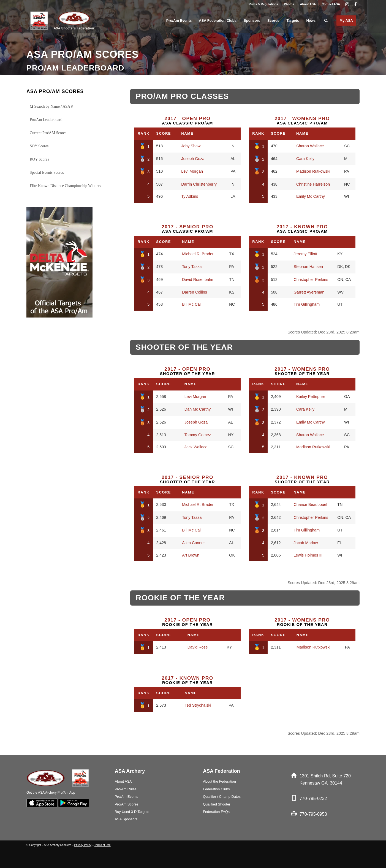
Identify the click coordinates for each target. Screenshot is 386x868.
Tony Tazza (192, 267)
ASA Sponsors (126, 819)
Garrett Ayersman (309, 292)
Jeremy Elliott (305, 254)
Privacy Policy (83, 845)
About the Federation (219, 781)
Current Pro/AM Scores (48, 133)
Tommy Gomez (198, 435)
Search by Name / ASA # (51, 106)
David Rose (198, 647)
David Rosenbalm (198, 280)
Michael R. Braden (198, 254)
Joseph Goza (193, 159)
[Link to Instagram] (347, 4)
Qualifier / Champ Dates (222, 797)
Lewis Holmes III (308, 555)
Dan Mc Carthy (198, 409)
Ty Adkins (190, 196)
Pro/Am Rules (126, 789)
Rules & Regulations (263, 4)
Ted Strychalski (198, 705)
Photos (289, 4)
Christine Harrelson (313, 184)
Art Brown (191, 555)
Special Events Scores (47, 173)
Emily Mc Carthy (311, 196)
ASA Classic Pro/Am (187, 121)
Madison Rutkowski (313, 171)
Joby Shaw (191, 146)
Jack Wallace (196, 447)
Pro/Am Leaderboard (46, 120)
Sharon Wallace (310, 146)
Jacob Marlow (306, 543)
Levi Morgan (192, 171)
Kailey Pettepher (311, 397)
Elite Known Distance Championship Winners (65, 186)
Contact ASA (331, 4)
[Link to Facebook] (355, 4)
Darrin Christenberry (199, 184)
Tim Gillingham (307, 304)
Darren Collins (195, 292)
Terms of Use (103, 845)
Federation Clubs (216, 789)
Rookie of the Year (187, 622)
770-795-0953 (313, 814)
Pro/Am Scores (127, 804)
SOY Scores (39, 146)
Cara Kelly (305, 159)
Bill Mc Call (192, 304)
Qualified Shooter (217, 804)
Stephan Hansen (308, 267)
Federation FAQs (216, 812)
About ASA (308, 4)
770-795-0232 (313, 798)
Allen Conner (193, 543)
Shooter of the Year (187, 371)
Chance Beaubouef (310, 504)
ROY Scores (39, 159)
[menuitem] (263, 4)
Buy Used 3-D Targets (132, 812)
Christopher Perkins (311, 280)
